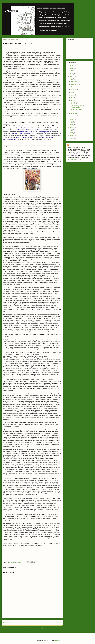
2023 (71, 71)
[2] (52, 127)
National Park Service (26, 132)
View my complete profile (75, 159)
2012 (71, 138)
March (73, 103)
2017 (71, 125)
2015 (71, 130)
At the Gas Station (77, 110)
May (73, 98)
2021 (71, 76)
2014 (71, 133)
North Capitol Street (21, 130)
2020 (71, 79)
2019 (71, 119)
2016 (71, 127)
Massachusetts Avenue (35, 130)
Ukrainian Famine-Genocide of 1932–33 (24, 134)
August (74, 90)
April (73, 100)
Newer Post (7, 623)
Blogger (57, 640)
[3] (58, 133)
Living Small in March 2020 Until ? (78, 106)
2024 (71, 68)
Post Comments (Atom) (36, 628)
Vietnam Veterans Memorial (25, 138)
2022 (71, 74)
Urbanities (73, 145)
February (74, 113)
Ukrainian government (45, 132)
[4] (10, 139)
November (75, 84)
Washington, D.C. (21, 128)
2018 (71, 122)
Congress (14, 140)
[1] (51, 127)
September (75, 87)
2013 (71, 135)
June (73, 95)
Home (33, 623)
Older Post (57, 623)
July (73, 92)
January (74, 116)
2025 (71, 66)
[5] (52, 139)
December (75, 81)
